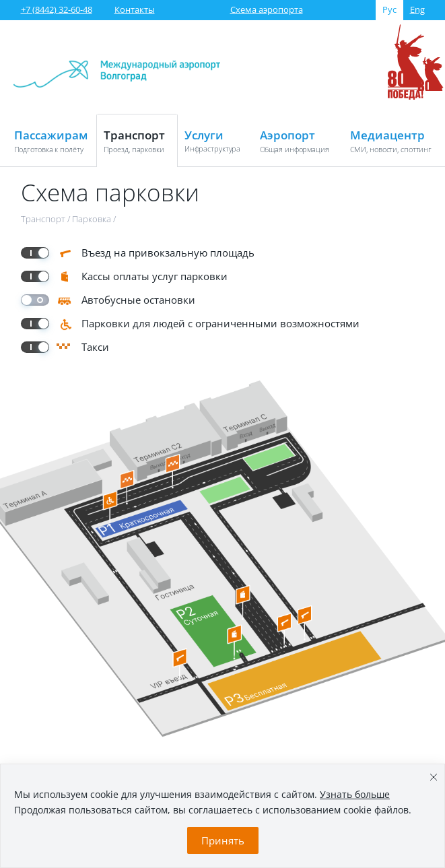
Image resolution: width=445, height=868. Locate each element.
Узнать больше (355, 794)
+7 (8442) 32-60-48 (57, 9)
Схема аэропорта (267, 9)
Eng (417, 9)
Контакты (135, 9)
